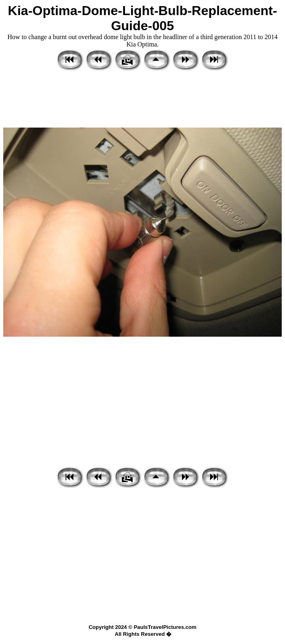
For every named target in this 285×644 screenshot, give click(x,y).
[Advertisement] (142, 100)
